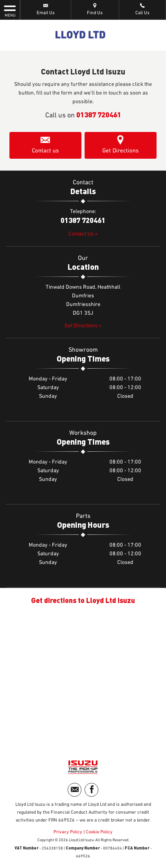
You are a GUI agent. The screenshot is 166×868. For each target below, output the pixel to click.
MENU (10, 11)
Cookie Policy (99, 832)
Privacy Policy (68, 832)
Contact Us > (83, 234)
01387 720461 (99, 114)
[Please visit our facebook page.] (91, 790)
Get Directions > (83, 326)
